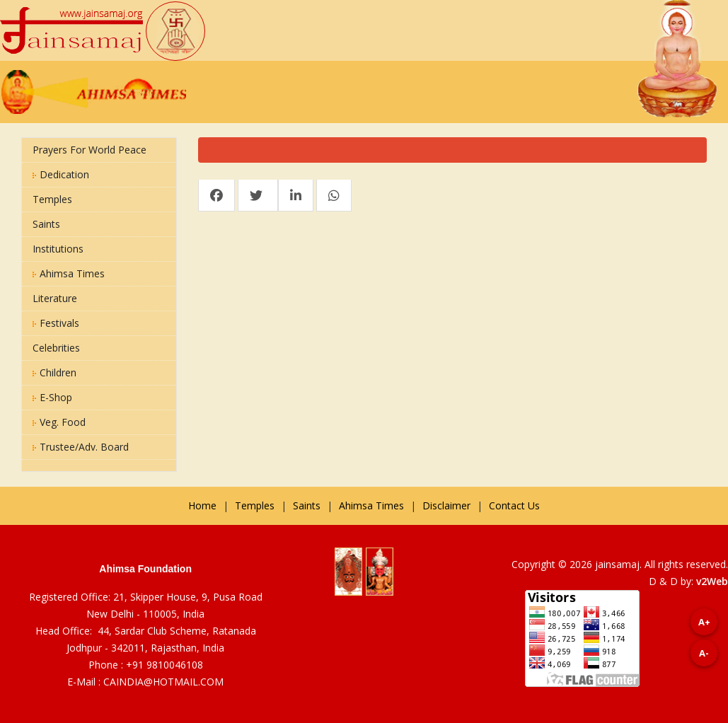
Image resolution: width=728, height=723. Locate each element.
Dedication (61, 174)
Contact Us (514, 505)
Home (202, 505)
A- (704, 653)
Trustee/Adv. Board (81, 447)
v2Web (712, 581)
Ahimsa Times (69, 273)
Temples (52, 199)
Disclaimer (446, 505)
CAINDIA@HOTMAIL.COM (163, 682)
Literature (55, 298)
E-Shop (52, 397)
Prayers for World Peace (89, 150)
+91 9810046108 (164, 665)
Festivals (56, 323)
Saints (46, 224)
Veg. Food (59, 422)
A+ (704, 622)
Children (54, 372)
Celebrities (56, 348)
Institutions (58, 249)
